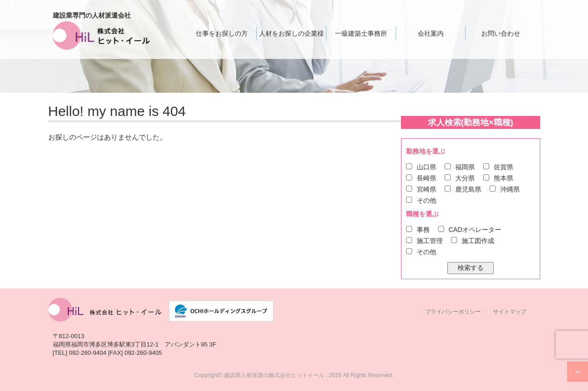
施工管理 (430, 241)
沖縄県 (510, 189)
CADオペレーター (475, 230)
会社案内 (431, 33)
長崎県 (426, 178)
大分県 (465, 178)
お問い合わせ (501, 33)
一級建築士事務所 (361, 33)
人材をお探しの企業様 (291, 33)
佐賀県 (504, 167)
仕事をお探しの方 (222, 33)
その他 (426, 200)
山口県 (426, 167)
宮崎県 (426, 189)
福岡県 (465, 167)
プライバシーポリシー (453, 312)
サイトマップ (510, 312)
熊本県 (504, 178)
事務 (423, 230)
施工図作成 (478, 241)
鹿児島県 (468, 189)
